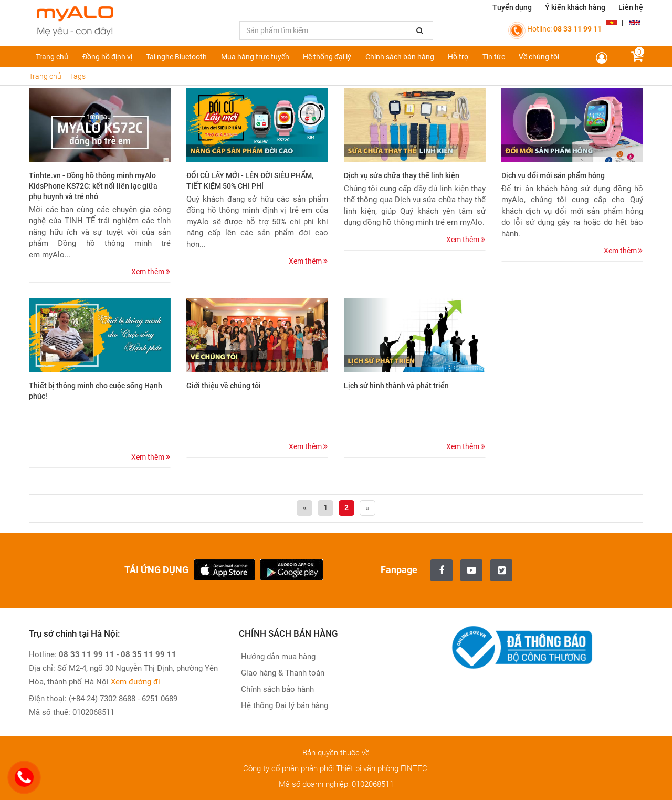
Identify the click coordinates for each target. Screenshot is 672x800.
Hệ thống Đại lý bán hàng (283, 705)
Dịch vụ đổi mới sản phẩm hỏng (553, 175)
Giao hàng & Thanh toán (282, 673)
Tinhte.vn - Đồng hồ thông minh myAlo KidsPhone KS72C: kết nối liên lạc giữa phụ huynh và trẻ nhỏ (93, 186)
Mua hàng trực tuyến (255, 57)
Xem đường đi (135, 682)
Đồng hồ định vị (107, 57)
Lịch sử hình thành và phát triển (396, 386)
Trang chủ (52, 57)
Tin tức (494, 57)
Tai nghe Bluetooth (176, 57)
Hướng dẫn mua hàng (277, 657)
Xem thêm (151, 272)
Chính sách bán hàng (400, 57)
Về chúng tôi (539, 57)
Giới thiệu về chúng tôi (224, 386)
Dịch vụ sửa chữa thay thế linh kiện (402, 175)
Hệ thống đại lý (327, 57)
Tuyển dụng (512, 7)
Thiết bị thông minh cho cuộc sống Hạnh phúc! (96, 391)
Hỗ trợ (458, 57)
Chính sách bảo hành (276, 689)
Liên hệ (631, 7)
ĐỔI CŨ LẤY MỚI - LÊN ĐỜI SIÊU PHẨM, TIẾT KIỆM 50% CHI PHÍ (250, 181)
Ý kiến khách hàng (575, 7)
